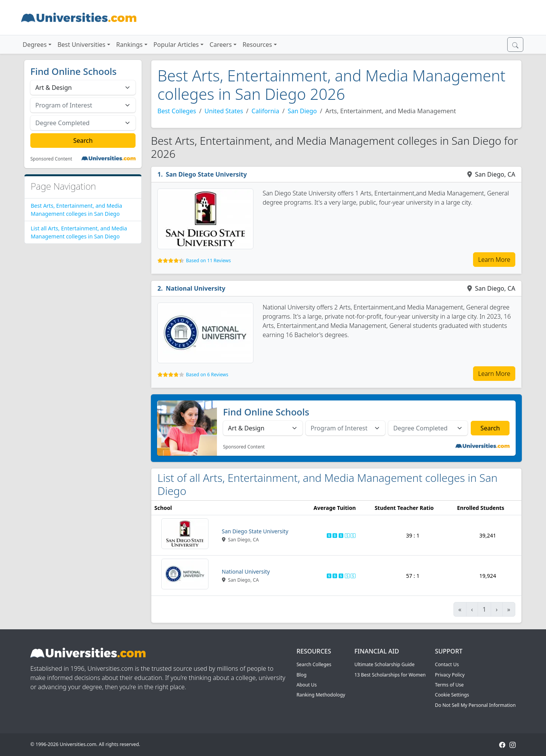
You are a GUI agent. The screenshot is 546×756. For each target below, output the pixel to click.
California (265, 111)
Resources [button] (257, 45)
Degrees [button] (35, 45)
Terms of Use (449, 685)
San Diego (302, 111)
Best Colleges (177, 111)
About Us (307, 685)
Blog (301, 675)
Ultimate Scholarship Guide (385, 664)
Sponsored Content (51, 159)
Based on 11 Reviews (208, 261)
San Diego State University (206, 174)
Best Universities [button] (82, 45)
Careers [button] (221, 45)
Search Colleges (314, 664)
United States (224, 111)
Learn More (494, 260)
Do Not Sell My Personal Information (475, 705)
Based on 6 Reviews (207, 375)
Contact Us (447, 664)
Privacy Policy (450, 675)
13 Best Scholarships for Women (390, 675)
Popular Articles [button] (176, 45)
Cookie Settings (452, 695)
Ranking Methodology (321, 695)
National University (196, 288)
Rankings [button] (130, 45)
